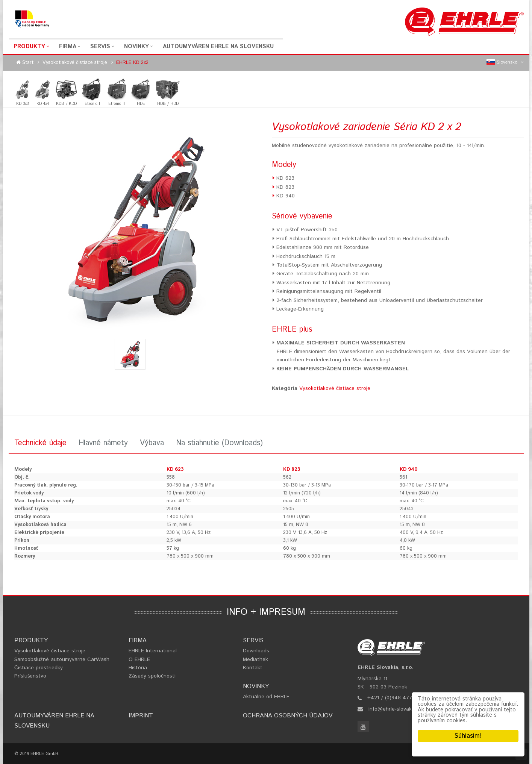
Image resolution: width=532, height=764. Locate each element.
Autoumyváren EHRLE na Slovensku (218, 46)
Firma (68, 46)
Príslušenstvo (30, 676)
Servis (100, 46)
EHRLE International (153, 651)
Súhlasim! (468, 736)
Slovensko (505, 62)
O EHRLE (139, 659)
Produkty (29, 46)
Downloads (256, 651)
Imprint (141, 716)
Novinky (136, 46)
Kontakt (253, 668)
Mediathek (255, 659)
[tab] (40, 444)
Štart (28, 63)
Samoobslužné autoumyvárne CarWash (62, 659)
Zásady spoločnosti (152, 676)
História (138, 668)
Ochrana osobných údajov (288, 716)
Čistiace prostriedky (39, 668)
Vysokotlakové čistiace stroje (75, 63)
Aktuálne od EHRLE (266, 697)
